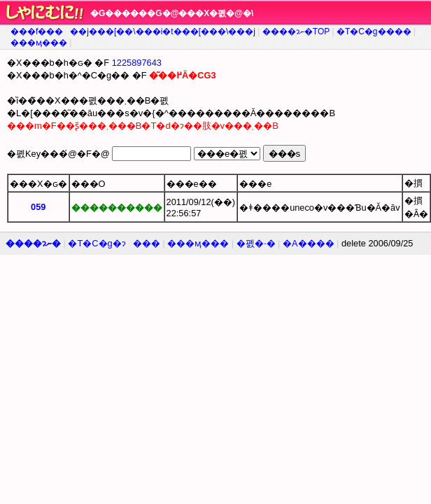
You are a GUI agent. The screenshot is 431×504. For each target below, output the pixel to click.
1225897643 (137, 63)
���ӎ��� (39, 43)
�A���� (309, 243)
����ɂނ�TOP (296, 31)
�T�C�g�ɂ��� (114, 243)
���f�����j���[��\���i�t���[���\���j (133, 31)
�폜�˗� (256, 243)
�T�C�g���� (374, 31)
